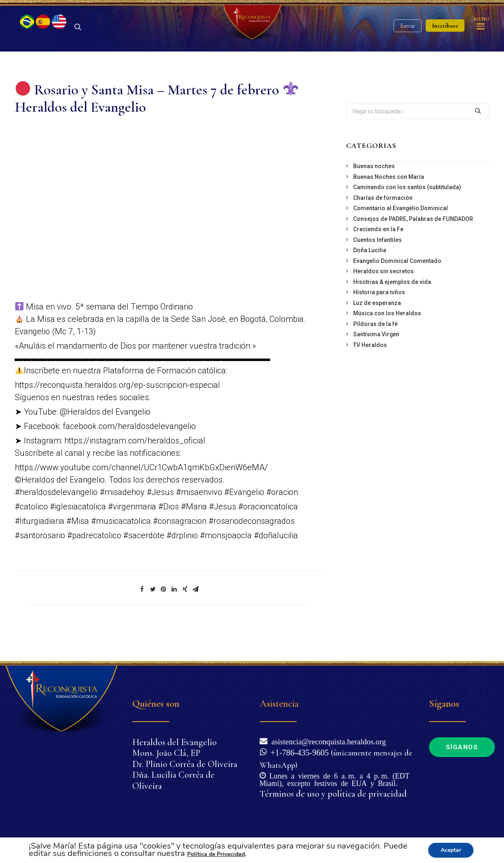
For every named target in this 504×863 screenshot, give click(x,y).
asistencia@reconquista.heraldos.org (327, 741)
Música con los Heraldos (387, 340)
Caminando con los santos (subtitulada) (407, 214)
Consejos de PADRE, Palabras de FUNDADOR (413, 245)
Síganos (462, 747)
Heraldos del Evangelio (175, 742)
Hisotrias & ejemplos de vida (392, 308)
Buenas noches (374, 193)
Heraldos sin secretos (383, 298)
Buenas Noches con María (389, 203)
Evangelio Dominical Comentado (397, 287)
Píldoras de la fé (375, 350)
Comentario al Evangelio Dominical (401, 235)
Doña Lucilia (370, 277)
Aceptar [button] (451, 850)
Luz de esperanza (377, 329)
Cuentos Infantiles (377, 266)
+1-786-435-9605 (298, 752)
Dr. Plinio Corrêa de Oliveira (185, 764)
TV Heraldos (370, 371)
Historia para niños (379, 319)
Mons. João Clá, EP (166, 753)
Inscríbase (445, 39)
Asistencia (279, 704)
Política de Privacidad (216, 854)
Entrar (408, 39)
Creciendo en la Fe (378, 256)
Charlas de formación (383, 224)
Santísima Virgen (376, 361)
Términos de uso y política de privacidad (333, 794)
